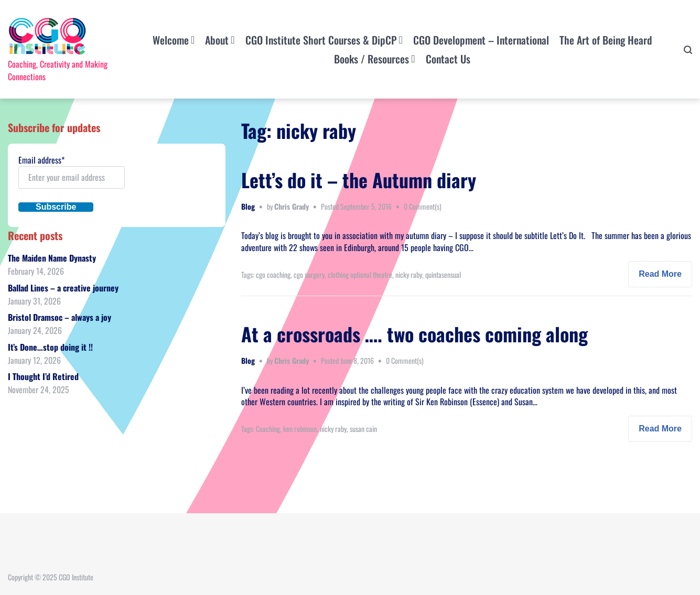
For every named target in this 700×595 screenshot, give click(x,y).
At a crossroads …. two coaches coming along (414, 334)
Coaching (268, 429)
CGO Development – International (481, 40)
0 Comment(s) (423, 206)
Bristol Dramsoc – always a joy (60, 317)
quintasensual (443, 274)
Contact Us (448, 59)
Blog (248, 206)
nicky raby (409, 274)
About (217, 40)
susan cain (363, 429)
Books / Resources (371, 59)
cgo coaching (273, 274)
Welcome (171, 40)
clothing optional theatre (360, 274)
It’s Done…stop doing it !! (50, 347)
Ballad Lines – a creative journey (63, 288)
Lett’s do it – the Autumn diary (359, 180)
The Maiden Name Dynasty (52, 258)
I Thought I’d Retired (43, 376)
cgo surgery (309, 274)
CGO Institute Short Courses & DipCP (321, 40)
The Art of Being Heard (606, 40)
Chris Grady (292, 206)
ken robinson (300, 429)
